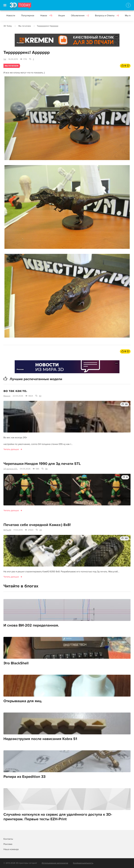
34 (41, 530)
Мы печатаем (25, 26)
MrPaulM (7, 530)
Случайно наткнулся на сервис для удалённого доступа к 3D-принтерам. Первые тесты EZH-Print (58, 817)
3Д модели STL (11, 469)
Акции (62, 16)
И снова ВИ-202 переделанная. (31, 625)
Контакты (8, 839)
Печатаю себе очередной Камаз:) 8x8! (37, 525)
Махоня (7, 396)
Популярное (28, 16)
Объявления (80, 16)
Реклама (20, 43)
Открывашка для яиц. (23, 701)
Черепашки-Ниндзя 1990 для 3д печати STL (42, 464)
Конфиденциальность (83, 863)
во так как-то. (15, 391)
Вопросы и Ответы (107, 16)
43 (40, 396)
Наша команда (11, 849)
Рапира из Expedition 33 (24, 777)
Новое (46, 16)
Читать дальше (11, 449)
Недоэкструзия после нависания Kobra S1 (40, 739)
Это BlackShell (16, 663)
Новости (11, 16)
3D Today (8, 26)
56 (46, 469)
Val (5, 59)
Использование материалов (55, 863)
